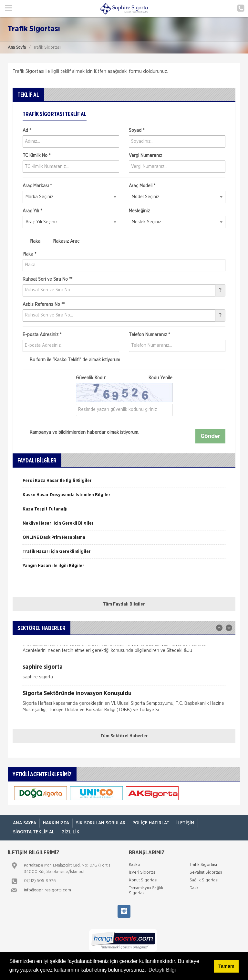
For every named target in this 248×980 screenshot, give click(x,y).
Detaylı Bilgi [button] (162, 970)
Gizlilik (70, 832)
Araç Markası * (37, 186)
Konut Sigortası (143, 880)
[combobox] (71, 197)
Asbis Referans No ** (44, 305)
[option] (124, 483)
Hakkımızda (56, 823)
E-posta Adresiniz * (42, 335)
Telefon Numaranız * (149, 335)
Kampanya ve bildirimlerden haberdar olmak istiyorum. (81, 432)
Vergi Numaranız (145, 156)
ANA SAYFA (25, 823)
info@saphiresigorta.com (47, 890)
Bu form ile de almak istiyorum (71, 360)
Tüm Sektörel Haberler (124, 736)
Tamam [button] (226, 966)
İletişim (185, 823)
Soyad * (137, 131)
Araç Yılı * (32, 211)
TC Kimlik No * (36, 156)
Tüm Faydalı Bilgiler (124, 604)
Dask (194, 888)
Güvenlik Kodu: (124, 378)
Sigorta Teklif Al (34, 832)
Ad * (27, 131)
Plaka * (29, 254)
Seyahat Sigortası (206, 873)
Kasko (134, 865)
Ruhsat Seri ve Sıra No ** (47, 279)
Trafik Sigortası (203, 865)
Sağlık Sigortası (204, 880)
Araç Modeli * (142, 186)
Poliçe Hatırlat (151, 823)
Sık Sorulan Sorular (101, 823)
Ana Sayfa (17, 48)
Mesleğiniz (139, 211)
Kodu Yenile (160, 378)
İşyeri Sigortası (143, 873)
